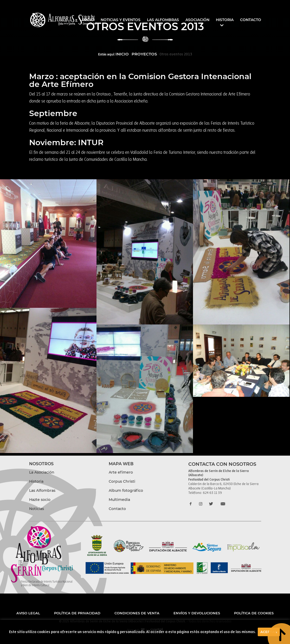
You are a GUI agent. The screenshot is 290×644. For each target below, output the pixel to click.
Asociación (197, 20)
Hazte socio (40, 500)
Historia (225, 20)
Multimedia (119, 500)
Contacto (251, 20)
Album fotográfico (126, 490)
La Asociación (42, 472)
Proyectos (144, 54)
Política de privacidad (77, 613)
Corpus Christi (122, 481)
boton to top (279, 633)
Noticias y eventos (121, 20)
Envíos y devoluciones (197, 613)
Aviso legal (28, 613)
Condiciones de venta (137, 613)
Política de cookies (254, 613)
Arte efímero (121, 472)
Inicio (88, 20)
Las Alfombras (163, 20)
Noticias (37, 509)
